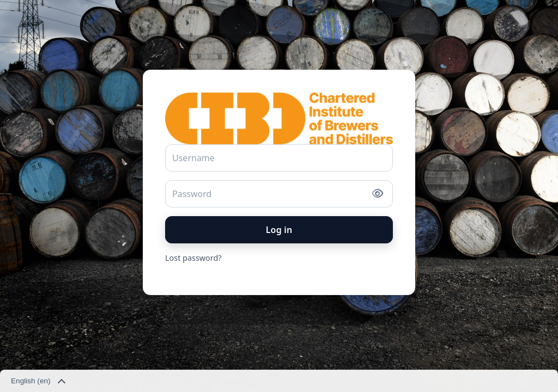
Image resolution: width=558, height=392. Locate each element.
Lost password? (193, 258)
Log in (279, 230)
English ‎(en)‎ (38, 382)
